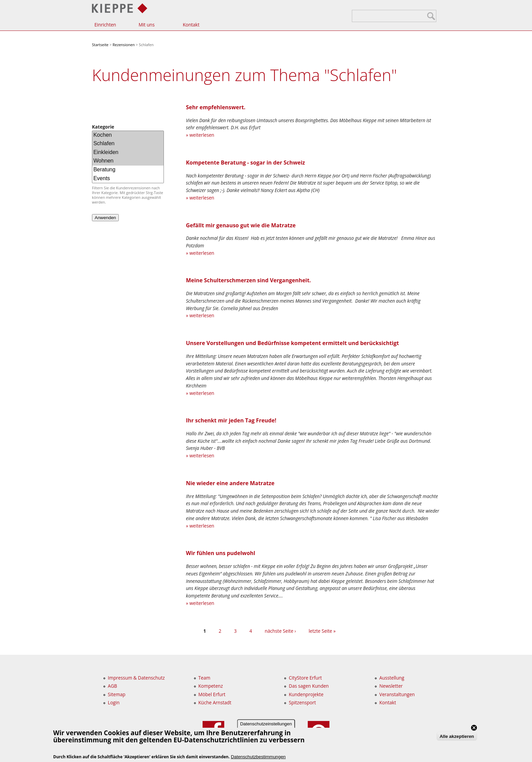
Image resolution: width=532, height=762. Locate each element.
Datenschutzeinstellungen (266, 725)
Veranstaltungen (397, 694)
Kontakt (191, 25)
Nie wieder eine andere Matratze (230, 483)
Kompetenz (211, 686)
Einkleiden (128, 153)
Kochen (128, 135)
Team (204, 678)
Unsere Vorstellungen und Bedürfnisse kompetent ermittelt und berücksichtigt (292, 343)
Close (474, 728)
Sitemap (117, 694)
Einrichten (105, 25)
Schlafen (128, 144)
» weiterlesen (200, 135)
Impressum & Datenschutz (136, 678)
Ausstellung (392, 678)
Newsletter (391, 686)
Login (114, 702)
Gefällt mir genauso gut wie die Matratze (241, 225)
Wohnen (128, 161)
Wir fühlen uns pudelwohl (221, 553)
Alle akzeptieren (457, 737)
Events (128, 178)
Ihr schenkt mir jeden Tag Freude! (231, 420)
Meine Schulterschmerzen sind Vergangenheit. (248, 280)
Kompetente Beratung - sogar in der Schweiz (245, 163)
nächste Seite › (280, 631)
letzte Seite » (322, 631)
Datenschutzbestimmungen (258, 757)
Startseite (100, 45)
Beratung (128, 170)
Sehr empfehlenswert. (216, 107)
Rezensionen (124, 45)
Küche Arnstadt (215, 702)
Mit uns (146, 25)
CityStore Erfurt (305, 678)
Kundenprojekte (306, 694)
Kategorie (103, 127)
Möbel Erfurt (212, 694)
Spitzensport (302, 702)
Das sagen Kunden (309, 686)
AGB (112, 686)
